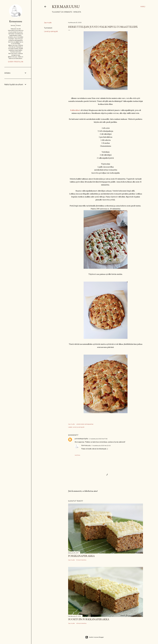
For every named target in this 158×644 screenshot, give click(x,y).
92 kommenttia (81, 560)
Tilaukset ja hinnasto (62, 12)
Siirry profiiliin (16, 62)
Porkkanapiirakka (81, 556)
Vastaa (77, 455)
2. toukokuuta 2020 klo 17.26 (98, 439)
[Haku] (143, 7)
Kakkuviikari (75, 110)
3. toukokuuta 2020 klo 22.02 (101, 445)
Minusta (77, 12)
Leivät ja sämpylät (51, 31)
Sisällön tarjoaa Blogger (95, 637)
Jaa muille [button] (48, 23)
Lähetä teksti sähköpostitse (85, 424)
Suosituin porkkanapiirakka (89, 619)
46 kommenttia (81, 623)
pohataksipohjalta (81, 439)
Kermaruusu (66, 7)
